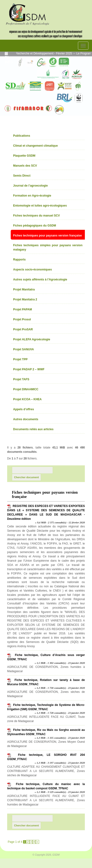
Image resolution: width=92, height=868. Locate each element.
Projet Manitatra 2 (25, 299)
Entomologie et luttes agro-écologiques (40, 206)
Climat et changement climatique (35, 146)
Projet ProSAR (23, 329)
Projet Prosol (22, 319)
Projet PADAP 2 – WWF (29, 369)
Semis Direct (22, 176)
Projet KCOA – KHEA (27, 399)
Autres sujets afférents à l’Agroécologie (40, 280)
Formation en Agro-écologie (32, 196)
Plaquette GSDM (24, 156)
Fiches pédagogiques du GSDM (35, 226)
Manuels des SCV (25, 166)
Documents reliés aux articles (33, 429)
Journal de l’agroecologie (30, 186)
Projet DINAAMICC (26, 389)
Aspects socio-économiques (33, 270)
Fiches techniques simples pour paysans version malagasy (48, 247)
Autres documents (26, 419)
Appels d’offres (23, 409)
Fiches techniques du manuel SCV (36, 216)
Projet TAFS (21, 379)
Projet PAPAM (23, 309)
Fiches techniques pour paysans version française (47, 236)
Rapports (19, 260)
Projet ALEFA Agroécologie (32, 339)
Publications (22, 136)
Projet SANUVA (23, 349)
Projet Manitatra (24, 289)
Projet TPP (20, 359)
